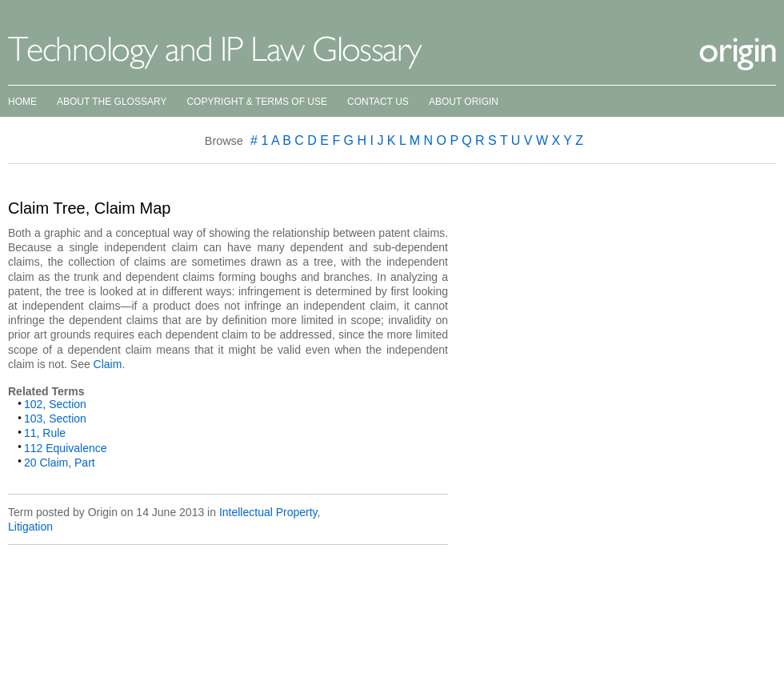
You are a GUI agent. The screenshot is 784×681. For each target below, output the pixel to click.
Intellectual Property (268, 512)
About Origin (464, 102)
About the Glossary (112, 102)
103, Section (55, 419)
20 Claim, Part (60, 463)
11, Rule (45, 433)
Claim (108, 364)
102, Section (55, 404)
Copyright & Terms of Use (257, 102)
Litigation (30, 527)
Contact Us (378, 102)
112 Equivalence (66, 448)
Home (22, 102)
